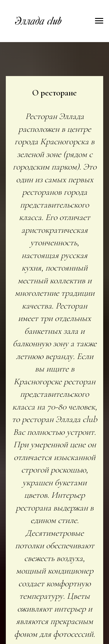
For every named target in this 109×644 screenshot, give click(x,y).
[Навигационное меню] (99, 21)
